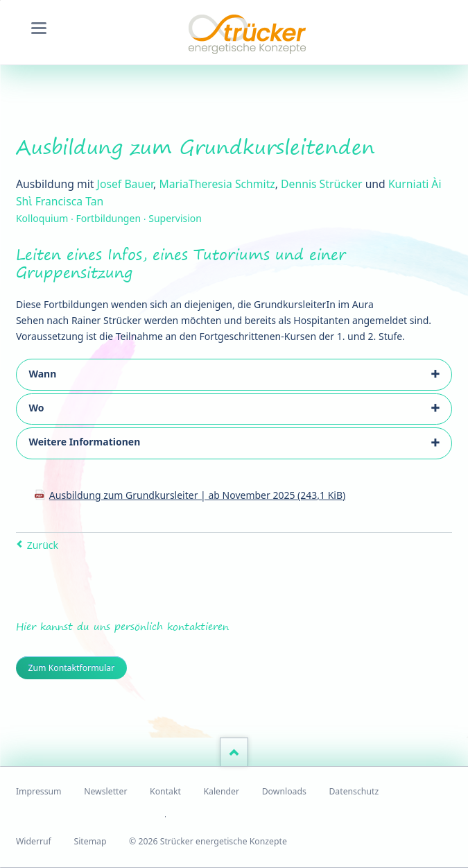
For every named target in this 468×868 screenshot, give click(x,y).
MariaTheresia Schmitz (217, 184)
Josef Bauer (125, 184)
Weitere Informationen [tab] (84, 442)
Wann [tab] (42, 374)
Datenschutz (354, 791)
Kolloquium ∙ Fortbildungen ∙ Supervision (109, 218)
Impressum (39, 791)
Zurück (43, 545)
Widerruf (34, 841)
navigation (39, 28)
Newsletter (105, 791)
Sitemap (90, 841)
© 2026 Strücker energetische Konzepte (208, 841)
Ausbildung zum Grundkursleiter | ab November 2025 (197, 495)
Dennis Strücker (321, 184)
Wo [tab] (36, 408)
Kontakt (165, 791)
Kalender (221, 791)
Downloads (284, 791)
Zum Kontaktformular (71, 668)
